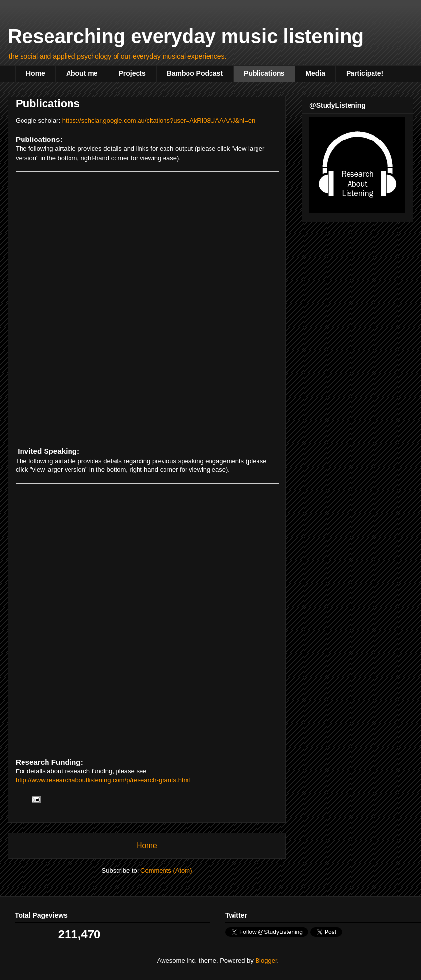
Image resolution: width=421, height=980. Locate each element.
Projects (132, 73)
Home (35, 73)
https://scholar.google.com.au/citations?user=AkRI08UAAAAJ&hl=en (159, 121)
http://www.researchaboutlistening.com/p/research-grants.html (103, 780)
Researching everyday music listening (186, 36)
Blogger (266, 961)
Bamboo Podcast (195, 73)
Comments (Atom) (166, 871)
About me (82, 73)
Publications (264, 73)
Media (315, 73)
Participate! (365, 73)
